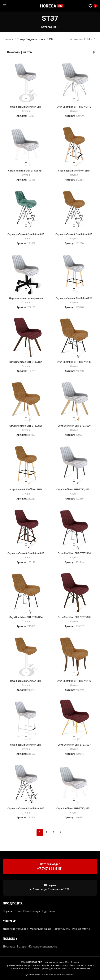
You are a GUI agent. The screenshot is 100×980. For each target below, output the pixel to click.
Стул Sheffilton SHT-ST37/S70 (74, 617)
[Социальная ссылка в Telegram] (82, 6)
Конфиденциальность (43, 947)
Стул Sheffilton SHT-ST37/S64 (74, 553)
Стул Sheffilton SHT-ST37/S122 (74, 681)
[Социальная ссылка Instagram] (73, 6)
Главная (8, 39)
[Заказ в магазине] (94, 52)
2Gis (67, 962)
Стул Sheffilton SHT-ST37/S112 (74, 107)
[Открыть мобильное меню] (5, 6)
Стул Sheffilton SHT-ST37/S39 (26, 362)
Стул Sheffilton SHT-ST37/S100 (74, 362)
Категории (48, 27)
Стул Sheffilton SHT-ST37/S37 (74, 745)
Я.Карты (75, 962)
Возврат (22, 947)
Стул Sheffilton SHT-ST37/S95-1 (26, 171)
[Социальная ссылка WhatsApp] (77, 6)
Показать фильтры (20, 52)
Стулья (26, 111)
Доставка (9, 947)
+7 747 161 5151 (50, 869)
